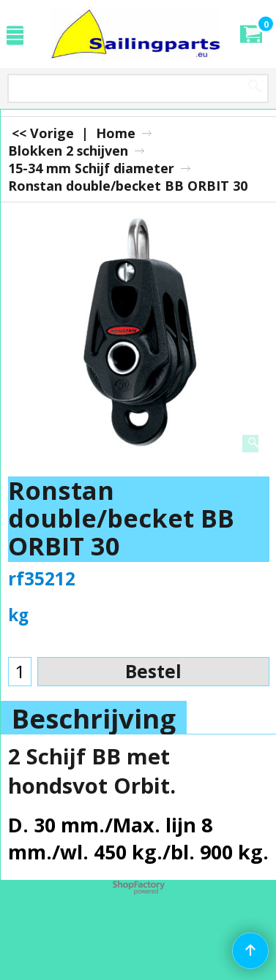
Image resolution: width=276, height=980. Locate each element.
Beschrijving (94, 718)
